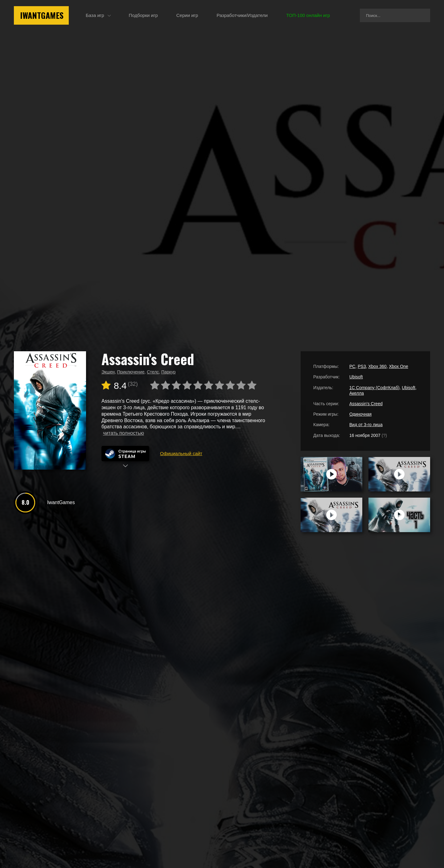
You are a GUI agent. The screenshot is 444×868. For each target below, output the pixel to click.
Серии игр (187, 15)
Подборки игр (143, 15)
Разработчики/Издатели (242, 15)
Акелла (357, 393)
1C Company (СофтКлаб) (374, 388)
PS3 (362, 366)
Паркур (169, 372)
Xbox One (398, 366)
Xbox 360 (377, 366)
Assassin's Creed (366, 404)
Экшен (108, 372)
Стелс (153, 372)
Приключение (131, 372)
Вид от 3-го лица (366, 425)
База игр (95, 15)
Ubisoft (356, 377)
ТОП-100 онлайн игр (308, 15)
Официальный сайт (181, 453)
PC (352, 366)
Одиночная (360, 414)
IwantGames (42, 15)
